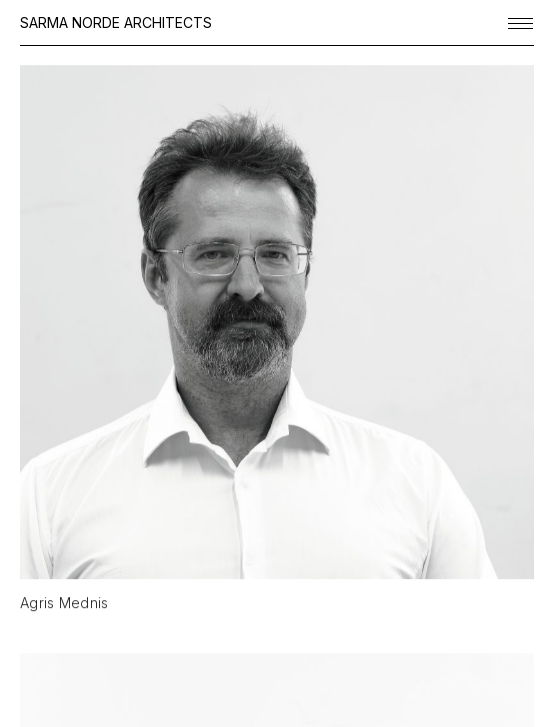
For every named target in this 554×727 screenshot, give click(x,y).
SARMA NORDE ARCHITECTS (116, 22)
